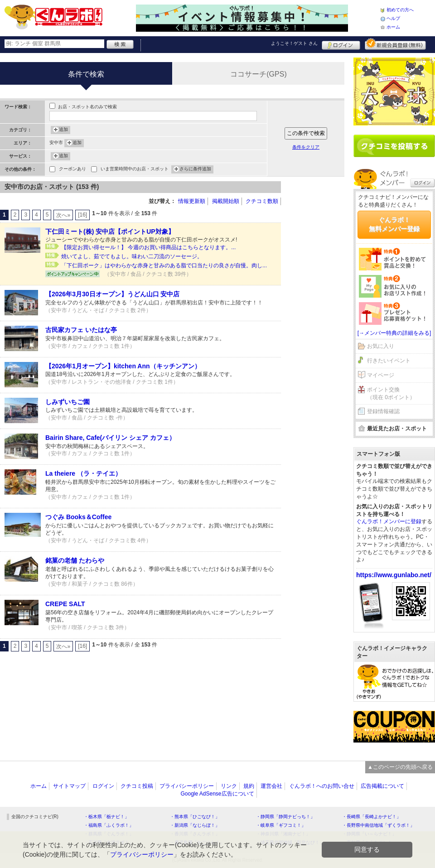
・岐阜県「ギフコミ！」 (281, 825)
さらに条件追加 (195, 169)
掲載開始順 (226, 201)
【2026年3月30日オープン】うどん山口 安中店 (112, 294)
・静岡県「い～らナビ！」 (369, 834)
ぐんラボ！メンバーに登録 (389, 521)
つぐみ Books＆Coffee (78, 517)
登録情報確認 (383, 411)
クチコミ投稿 (137, 786)
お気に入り (381, 346)
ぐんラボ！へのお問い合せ (322, 786)
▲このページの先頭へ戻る (400, 767)
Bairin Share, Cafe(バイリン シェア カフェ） (110, 438)
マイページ (381, 375)
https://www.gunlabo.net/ (394, 575)
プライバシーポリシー (187, 786)
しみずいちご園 (68, 402)
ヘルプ (393, 18)
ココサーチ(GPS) (258, 74)
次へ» (63, 215)
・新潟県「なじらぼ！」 (195, 825)
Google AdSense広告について (217, 794)
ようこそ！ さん (294, 43)
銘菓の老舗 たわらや (75, 560)
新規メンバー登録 (395, 44)
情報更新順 (192, 201)
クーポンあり (72, 170)
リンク (229, 786)
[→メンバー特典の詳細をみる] (394, 333)
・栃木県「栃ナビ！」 (106, 817)
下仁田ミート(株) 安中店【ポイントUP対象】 (110, 231)
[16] (82, 215)
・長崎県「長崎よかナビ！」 (372, 817)
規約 (249, 786)
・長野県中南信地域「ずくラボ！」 (378, 825)
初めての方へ (400, 10)
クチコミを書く (394, 146)
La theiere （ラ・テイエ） (83, 473)
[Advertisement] (317, 317)
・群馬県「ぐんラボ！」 (109, 834)
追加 (63, 130)
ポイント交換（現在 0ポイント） (391, 393)
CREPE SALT (65, 604)
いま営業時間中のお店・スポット (135, 170)
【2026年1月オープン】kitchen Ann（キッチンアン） (123, 366)
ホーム (393, 27)
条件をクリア (306, 147)
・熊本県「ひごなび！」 (195, 817)
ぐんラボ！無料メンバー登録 (394, 224)
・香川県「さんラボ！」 (195, 834)
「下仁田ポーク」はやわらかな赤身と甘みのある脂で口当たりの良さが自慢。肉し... (164, 265)
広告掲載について (382, 786)
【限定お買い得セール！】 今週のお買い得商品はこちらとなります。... (148, 247)
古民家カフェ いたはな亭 (81, 330)
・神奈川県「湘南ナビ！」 (283, 834)
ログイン (341, 44)
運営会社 (271, 786)
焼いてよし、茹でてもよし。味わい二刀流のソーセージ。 (132, 256)
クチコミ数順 (262, 201)
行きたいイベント (389, 361)
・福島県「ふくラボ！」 (109, 825)
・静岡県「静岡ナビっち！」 (285, 817)
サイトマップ (69, 786)
